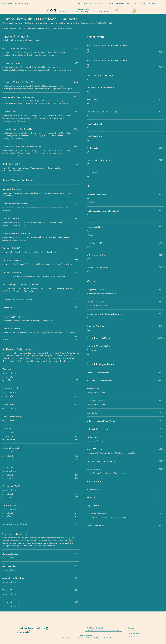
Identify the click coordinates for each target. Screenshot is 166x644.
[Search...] (155, 3)
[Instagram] (55, 10)
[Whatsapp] (48, 10)
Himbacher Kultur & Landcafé (16, 3)
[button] (134, 10)
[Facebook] (51, 10)
